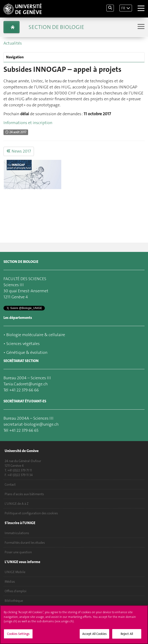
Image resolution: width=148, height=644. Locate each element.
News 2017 (19, 151)
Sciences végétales (23, 344)
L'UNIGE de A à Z (17, 504)
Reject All (127, 636)
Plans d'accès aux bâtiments (24, 494)
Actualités (13, 43)
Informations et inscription (28, 123)
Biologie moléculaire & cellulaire (36, 335)
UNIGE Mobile (15, 572)
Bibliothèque (14, 601)
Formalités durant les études (25, 543)
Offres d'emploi (16, 591)
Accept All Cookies (94, 636)
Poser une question (18, 552)
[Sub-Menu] (140, 27)
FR (123, 8)
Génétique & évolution (27, 352)
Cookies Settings (18, 636)
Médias (10, 581)
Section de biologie (56, 27)
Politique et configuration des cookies (31, 513)
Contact (10, 484)
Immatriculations (17, 533)
